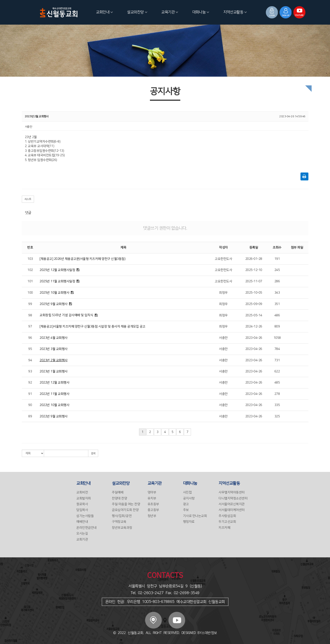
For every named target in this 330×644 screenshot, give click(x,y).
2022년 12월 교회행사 (54, 383)
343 (277, 293)
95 (30, 349)
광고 (186, 504)
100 (30, 293)
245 (277, 270)
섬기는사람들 (85, 516)
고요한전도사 (223, 259)
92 (30, 383)
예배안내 (82, 522)
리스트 (28, 199)
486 (277, 315)
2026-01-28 (254, 259)
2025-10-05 (254, 293)
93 (30, 371)
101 (30, 281)
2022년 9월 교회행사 (54, 416)
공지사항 (189, 498)
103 (30, 259)
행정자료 (189, 522)
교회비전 (82, 492)
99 (30, 304)
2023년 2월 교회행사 (54, 360)
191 (277, 259)
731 (277, 360)
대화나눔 (201, 12)
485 (277, 383)
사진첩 (187, 492)
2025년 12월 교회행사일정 (57, 270)
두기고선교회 (227, 522)
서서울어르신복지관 (232, 504)
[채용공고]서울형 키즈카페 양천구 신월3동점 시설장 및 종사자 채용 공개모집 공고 (92, 326)
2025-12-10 (254, 270)
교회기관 (82, 539)
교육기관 (170, 12)
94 (30, 360)
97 (30, 326)
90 (30, 405)
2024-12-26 (254, 326)
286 (277, 281)
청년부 (152, 516)
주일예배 (118, 492)
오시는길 (82, 533)
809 (277, 326)
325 (277, 416)
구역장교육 (119, 522)
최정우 (223, 293)
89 (30, 416)
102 (30, 270)
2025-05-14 (254, 315)
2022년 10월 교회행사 (54, 405)
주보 (186, 510)
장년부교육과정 (122, 528)
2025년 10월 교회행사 (54, 293)
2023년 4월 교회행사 (54, 338)
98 (30, 315)
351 (277, 304)
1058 (277, 338)
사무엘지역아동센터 (232, 492)
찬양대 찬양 (119, 498)
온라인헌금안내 (87, 528)
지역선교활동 (235, 12)
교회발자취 (84, 498)
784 (277, 349)
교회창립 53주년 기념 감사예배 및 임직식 (66, 315)
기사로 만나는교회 (195, 516)
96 (30, 338)
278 (277, 394)
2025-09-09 (254, 304)
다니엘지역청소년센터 (233, 498)
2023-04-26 (254, 338)
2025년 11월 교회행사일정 (57, 281)
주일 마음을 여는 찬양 (126, 504)
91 (30, 394)
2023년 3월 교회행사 (54, 349)
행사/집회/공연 (122, 516)
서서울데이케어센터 (232, 510)
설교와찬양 (137, 12)
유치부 (152, 498)
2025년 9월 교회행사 (54, 304)
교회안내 (104, 12)
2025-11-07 (254, 281)
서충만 (223, 338)
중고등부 (153, 510)
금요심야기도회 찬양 (125, 510)
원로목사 (82, 504)
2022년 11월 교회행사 (54, 394)
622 (277, 371)
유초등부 (153, 504)
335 (277, 405)
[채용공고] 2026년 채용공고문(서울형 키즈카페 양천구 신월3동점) (82, 259)
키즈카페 (224, 528)
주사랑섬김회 (227, 516)
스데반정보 (209, 633)
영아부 (152, 492)
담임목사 (82, 510)
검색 (93, 453)
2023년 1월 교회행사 (54, 371)
